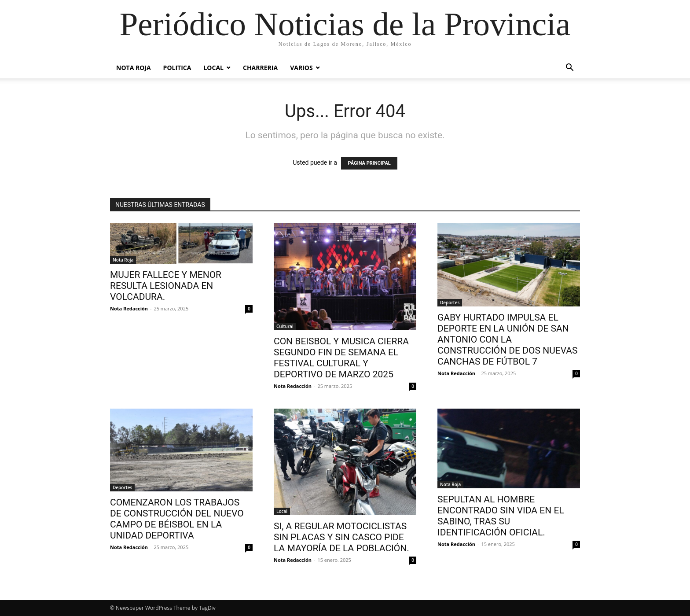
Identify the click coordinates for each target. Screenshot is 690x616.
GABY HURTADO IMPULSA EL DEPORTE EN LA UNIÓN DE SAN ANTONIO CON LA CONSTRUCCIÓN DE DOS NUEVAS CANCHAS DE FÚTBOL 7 (507, 339)
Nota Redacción (129, 308)
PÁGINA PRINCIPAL (369, 163)
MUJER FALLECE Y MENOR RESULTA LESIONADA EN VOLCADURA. (166, 286)
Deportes (450, 302)
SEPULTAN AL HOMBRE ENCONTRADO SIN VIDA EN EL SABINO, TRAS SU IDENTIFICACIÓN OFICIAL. (501, 516)
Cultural (285, 326)
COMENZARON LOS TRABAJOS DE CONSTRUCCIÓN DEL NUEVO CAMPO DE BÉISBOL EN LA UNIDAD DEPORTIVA (177, 519)
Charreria (260, 68)
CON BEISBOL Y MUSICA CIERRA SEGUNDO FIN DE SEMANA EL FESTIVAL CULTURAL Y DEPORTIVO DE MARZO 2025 (341, 358)
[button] (569, 68)
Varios (301, 68)
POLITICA (177, 68)
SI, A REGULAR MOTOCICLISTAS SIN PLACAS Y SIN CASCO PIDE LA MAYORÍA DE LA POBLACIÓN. (341, 537)
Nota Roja (134, 68)
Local (213, 68)
